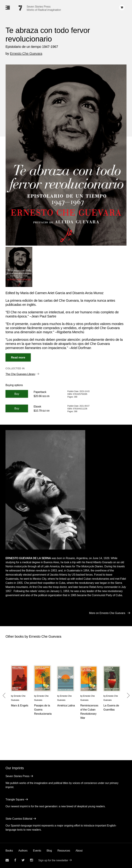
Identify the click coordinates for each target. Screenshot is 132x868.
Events (37, 851)
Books (9, 851)
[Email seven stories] (7, 860)
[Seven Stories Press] (20, 8)
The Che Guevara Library (20, 374)
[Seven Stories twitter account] (23, 860)
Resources (64, 851)
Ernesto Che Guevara (26, 54)
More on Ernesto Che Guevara (107, 613)
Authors (23, 851)
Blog (49, 851)
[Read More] (18, 357)
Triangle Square (15, 799)
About (79, 851)
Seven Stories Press (39, 7)
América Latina (66, 705)
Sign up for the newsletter (53, 860)
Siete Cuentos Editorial (19, 819)
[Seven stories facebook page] (15, 860)
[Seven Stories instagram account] (31, 860)
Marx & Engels (20, 705)
